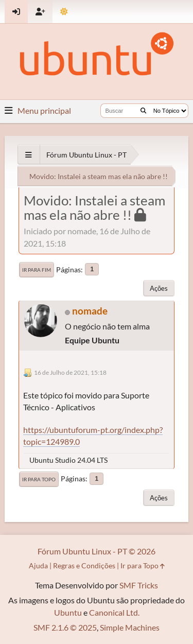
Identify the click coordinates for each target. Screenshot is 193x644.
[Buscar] (143, 111)
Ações (159, 288)
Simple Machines (130, 627)
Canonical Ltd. (114, 612)
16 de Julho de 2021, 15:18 (70, 372)
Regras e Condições (84, 565)
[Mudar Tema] (64, 12)
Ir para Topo (39, 479)
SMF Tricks (139, 585)
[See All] (29, 155)
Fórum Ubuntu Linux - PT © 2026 (97, 551)
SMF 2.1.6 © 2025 (65, 627)
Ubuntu (68, 612)
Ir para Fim (37, 270)
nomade (90, 311)
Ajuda (38, 565)
